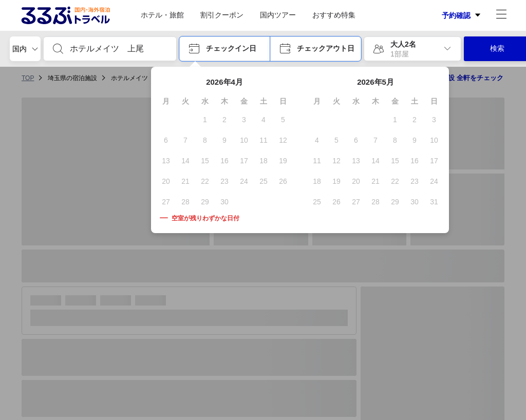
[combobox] (118, 49)
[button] (225, 49)
